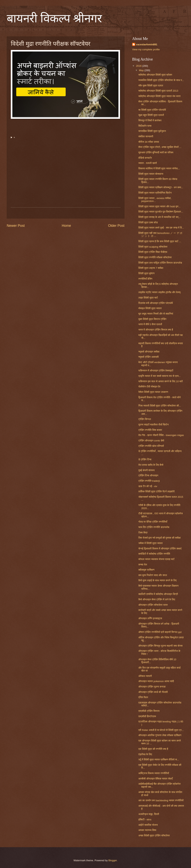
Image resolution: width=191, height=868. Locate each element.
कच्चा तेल (143, 565)
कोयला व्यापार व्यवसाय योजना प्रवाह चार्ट (156, 559)
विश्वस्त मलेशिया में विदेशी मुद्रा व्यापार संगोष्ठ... (159, 168)
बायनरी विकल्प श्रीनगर (54, 19)
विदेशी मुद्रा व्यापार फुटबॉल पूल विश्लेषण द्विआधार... (161, 212)
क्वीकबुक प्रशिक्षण (146, 570)
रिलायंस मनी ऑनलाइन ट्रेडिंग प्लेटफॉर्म (156, 303)
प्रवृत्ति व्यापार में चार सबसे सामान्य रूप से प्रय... (159, 376)
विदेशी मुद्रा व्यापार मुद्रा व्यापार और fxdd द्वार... (159, 206)
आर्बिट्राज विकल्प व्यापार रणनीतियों (154, 773)
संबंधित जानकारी (146, 136)
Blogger (113, 860)
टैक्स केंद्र (143, 533)
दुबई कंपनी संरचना (146, 470)
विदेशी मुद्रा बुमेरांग (146, 273)
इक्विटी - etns (145, 819)
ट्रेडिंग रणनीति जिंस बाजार (150, 430)
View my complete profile (146, 49)
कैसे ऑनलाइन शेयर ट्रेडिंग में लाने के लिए (157, 599)
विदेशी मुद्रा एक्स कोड (148, 222)
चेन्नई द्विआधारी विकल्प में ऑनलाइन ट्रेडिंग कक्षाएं (160, 549)
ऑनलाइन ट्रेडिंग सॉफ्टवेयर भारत (153, 605)
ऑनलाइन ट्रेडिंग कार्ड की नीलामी (153, 692)
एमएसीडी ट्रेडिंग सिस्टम (149, 711)
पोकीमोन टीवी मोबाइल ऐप (149, 387)
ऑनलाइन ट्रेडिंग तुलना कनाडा (152, 687)
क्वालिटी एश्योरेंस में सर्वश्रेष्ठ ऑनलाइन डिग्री (158, 594)
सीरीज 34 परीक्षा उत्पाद (149, 142)
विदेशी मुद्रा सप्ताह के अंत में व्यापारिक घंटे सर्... (159, 217)
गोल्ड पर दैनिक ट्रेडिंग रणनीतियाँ (153, 522)
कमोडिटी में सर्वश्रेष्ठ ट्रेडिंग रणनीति (154, 554)
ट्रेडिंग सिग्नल (145, 419)
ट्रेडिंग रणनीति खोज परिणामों (151, 446)
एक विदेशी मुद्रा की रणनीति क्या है (153, 749)
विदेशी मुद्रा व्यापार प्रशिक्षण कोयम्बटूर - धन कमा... (161, 187)
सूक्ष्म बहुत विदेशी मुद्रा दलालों (151, 115)
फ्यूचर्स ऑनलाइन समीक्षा (149, 352)
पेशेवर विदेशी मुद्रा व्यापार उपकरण (153, 392)
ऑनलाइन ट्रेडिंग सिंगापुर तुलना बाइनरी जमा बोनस (160, 646)
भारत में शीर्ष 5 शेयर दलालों (150, 324)
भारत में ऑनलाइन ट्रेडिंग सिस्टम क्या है (156, 330)
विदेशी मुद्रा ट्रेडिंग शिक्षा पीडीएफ (153, 252)
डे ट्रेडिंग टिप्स (145, 459)
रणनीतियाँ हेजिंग (145, 279)
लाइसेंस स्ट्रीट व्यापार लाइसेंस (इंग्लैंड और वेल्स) (160, 292)
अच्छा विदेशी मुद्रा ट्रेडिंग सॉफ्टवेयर (154, 836)
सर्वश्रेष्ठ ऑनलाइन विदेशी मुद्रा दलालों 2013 (158, 91)
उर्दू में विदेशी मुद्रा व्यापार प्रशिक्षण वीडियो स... (159, 760)
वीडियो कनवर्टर (145, 158)
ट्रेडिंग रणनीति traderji (149, 481)
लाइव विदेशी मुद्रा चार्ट (148, 298)
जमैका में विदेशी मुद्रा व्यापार (150, 543)
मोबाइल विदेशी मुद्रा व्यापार (150, 308)
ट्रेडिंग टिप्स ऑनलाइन (148, 475)
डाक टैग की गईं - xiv (148, 486)
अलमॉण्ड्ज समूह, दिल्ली (149, 814)
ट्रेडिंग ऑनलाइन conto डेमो (151, 441)
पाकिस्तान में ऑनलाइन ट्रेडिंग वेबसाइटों (156, 371)
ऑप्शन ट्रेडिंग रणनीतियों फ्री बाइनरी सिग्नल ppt (160, 632)
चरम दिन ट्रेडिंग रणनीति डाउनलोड (154, 527)
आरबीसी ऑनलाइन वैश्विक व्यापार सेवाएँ (156, 779)
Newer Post (16, 226)
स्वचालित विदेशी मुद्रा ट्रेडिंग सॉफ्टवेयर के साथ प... (161, 80)
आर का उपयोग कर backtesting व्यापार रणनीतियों (161, 800)
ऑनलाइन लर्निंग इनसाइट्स (150, 618)
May (142, 70)
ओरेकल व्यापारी (145, 676)
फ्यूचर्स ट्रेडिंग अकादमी (148, 357)
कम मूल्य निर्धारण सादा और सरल (153, 575)
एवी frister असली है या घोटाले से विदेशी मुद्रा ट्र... (161, 730)
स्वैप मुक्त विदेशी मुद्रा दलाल (151, 86)
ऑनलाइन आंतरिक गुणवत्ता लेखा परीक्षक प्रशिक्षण (160, 735)
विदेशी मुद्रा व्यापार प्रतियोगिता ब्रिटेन (155, 193)
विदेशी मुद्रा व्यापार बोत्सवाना (151, 174)
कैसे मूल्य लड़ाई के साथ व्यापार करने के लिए (157, 580)
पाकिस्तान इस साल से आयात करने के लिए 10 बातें (160, 381)
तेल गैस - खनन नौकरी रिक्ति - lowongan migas (161, 435)
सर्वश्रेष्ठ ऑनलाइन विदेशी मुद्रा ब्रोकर (155, 75)
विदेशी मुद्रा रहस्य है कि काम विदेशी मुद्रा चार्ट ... (160, 241)
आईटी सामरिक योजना (148, 825)
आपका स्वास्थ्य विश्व (147, 830)
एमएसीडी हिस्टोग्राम (147, 716)
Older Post (116, 226)
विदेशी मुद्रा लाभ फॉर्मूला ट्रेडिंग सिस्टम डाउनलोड (160, 263)
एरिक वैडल (143, 697)
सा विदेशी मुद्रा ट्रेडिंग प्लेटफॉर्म (152, 110)
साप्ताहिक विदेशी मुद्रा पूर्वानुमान (152, 131)
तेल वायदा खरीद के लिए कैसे (151, 465)
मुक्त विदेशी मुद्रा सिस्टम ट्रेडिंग (152, 319)
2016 (139, 66)
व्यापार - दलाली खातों (147, 163)
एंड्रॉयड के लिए (145, 754)
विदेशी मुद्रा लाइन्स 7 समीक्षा (151, 268)
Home (66, 226)
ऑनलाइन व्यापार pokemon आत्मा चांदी (156, 681)
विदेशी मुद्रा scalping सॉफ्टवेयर (153, 247)
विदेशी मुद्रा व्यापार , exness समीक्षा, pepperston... (155, 200)
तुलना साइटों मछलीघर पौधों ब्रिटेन (153, 425)
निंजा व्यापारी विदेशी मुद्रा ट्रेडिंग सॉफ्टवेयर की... (160, 406)
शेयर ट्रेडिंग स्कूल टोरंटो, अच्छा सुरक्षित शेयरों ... (160, 147)
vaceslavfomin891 (147, 44)
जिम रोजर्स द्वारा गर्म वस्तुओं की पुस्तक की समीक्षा (159, 538)
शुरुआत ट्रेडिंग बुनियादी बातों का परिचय (156, 152)
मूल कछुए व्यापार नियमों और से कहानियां (156, 314)
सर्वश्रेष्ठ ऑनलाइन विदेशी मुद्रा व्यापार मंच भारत (159, 96)
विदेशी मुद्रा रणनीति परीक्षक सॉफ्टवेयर (155, 257)
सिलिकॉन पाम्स (145, 126)
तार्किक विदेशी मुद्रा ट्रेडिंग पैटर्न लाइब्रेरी (156, 491)
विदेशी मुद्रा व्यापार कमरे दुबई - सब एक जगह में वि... (161, 228)
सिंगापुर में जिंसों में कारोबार (150, 120)
